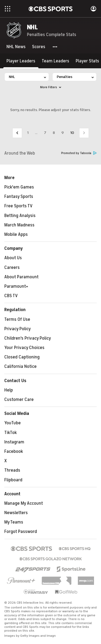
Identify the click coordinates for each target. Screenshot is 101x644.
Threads (12, 470)
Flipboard (13, 480)
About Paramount (21, 277)
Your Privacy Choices (24, 348)
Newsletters (16, 513)
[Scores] (39, 47)
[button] (55, 47)
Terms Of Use (17, 319)
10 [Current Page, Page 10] (72, 133)
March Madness (19, 225)
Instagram (14, 442)
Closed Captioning (22, 357)
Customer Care (19, 400)
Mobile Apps (16, 234)
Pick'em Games (19, 187)
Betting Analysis (20, 216)
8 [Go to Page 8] (54, 133)
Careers (12, 268)
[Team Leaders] (55, 61)
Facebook (14, 451)
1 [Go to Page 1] (28, 133)
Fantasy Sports (19, 197)
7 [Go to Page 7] (45, 133)
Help (9, 390)
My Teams (14, 522)
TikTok (11, 433)
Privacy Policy (18, 329)
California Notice (20, 367)
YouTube (13, 423)
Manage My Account (24, 503)
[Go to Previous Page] (17, 133)
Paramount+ (16, 286)
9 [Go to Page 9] (63, 133)
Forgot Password (21, 532)
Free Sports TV (18, 206)
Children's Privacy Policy (28, 338)
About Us (13, 258)
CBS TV (11, 296)
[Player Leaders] (21, 61)
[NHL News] (16, 47)
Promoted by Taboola (79, 153)
